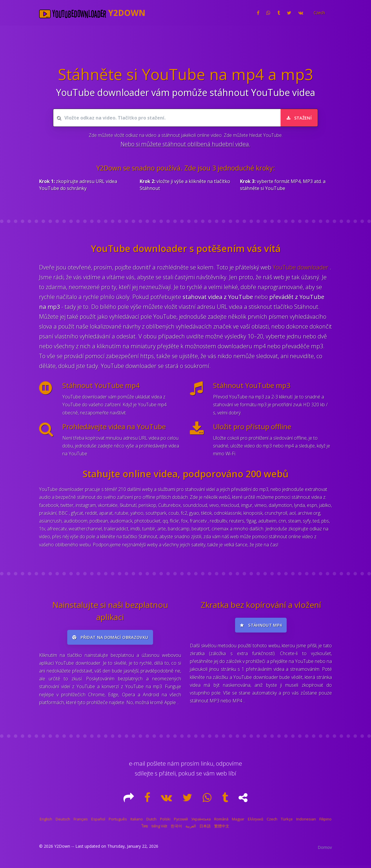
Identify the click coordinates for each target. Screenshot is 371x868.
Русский (181, 822)
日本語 (205, 829)
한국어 (176, 829)
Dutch (151, 822)
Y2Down (62, 849)
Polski (165, 822)
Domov (325, 850)
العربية (191, 829)
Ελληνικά (255, 822)
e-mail (137, 766)
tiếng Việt (159, 829)
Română (221, 822)
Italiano (137, 822)
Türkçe (287, 822)
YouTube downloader (301, 267)
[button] (319, 13)
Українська (201, 822)
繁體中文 (222, 829)
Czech (272, 822)
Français (81, 822)
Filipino (325, 822)
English (46, 822)
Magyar (238, 822)
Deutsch (63, 822)
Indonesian (306, 822)
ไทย (145, 829)
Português (118, 822)
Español (98, 822)
